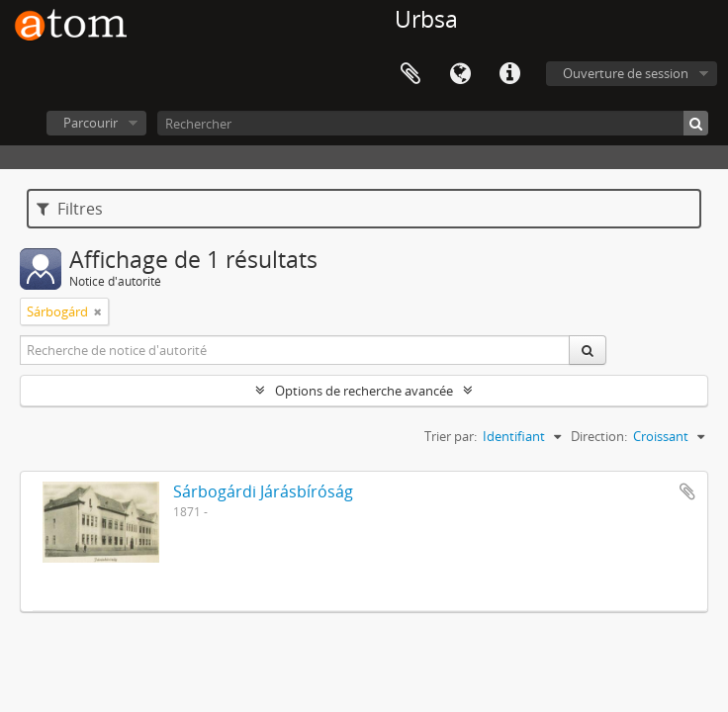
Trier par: (451, 436)
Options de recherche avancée (364, 391)
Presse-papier (410, 74)
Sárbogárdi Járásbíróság (263, 491)
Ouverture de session (626, 73)
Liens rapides (509, 74)
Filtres (70, 209)
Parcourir (91, 123)
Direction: (599, 436)
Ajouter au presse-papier (687, 491)
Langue (460, 74)
